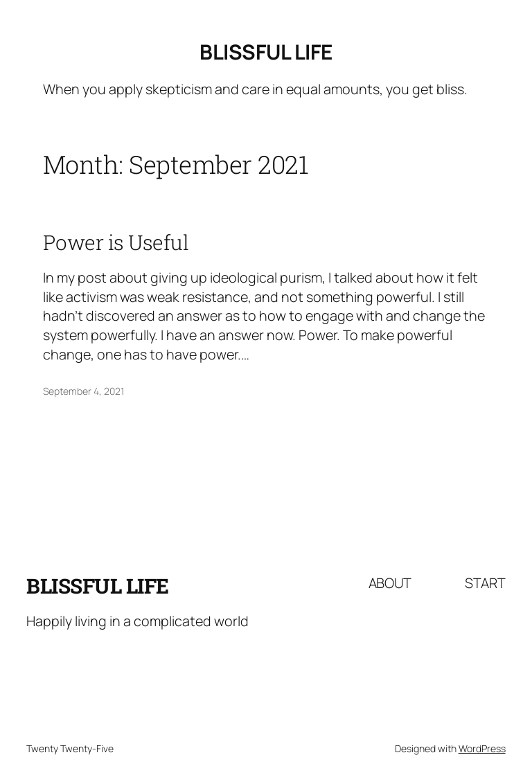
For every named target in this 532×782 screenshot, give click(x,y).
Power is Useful (116, 242)
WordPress (482, 748)
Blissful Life (266, 52)
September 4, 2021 (83, 391)
